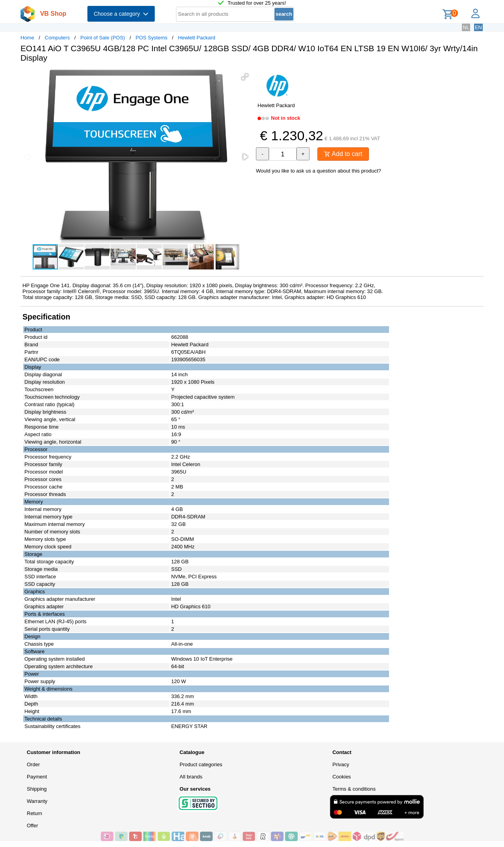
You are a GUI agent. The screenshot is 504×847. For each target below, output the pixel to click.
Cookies (342, 777)
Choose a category (121, 14)
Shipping (37, 789)
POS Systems (151, 38)
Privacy (341, 764)
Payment (37, 777)
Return (34, 813)
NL (466, 27)
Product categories (201, 764)
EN (478, 27)
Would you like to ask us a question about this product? (319, 171)
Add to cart (343, 154)
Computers (57, 38)
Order (33, 764)
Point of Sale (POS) (103, 38)
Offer (32, 826)
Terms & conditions (354, 789)
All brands (191, 777)
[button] (245, 77)
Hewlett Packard (197, 38)
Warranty (37, 801)
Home (27, 38)
